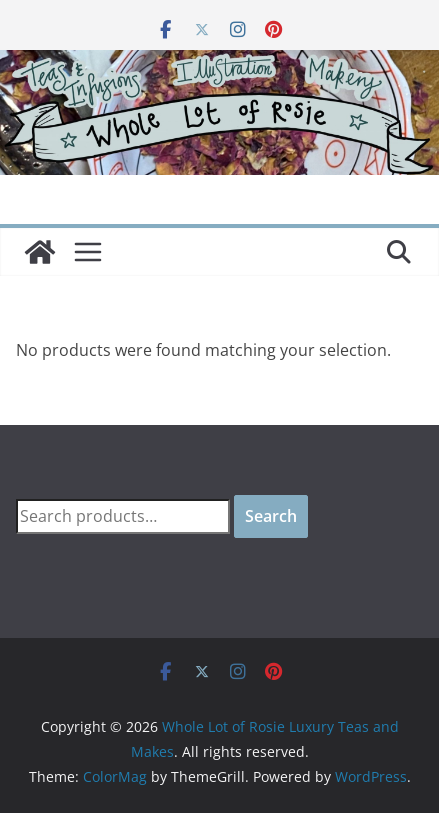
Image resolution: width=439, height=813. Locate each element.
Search (271, 516)
